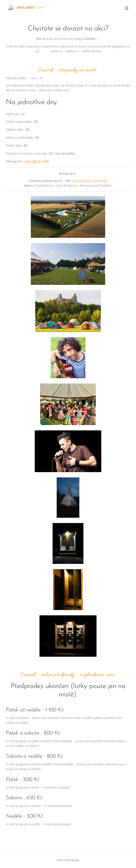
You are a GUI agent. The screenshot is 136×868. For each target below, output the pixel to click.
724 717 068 (40, 161)
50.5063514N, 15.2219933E (90, 181)
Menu (127, 8)
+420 (27, 161)
